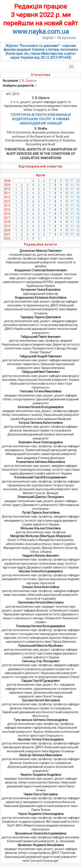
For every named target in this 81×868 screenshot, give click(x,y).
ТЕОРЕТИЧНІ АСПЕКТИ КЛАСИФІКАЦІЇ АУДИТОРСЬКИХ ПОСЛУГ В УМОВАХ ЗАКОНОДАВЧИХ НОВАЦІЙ (41, 119)
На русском (66, 38)
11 (72, 181)
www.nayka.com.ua (41, 31)
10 (67, 181)
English (48, 38)
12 (78, 181)
